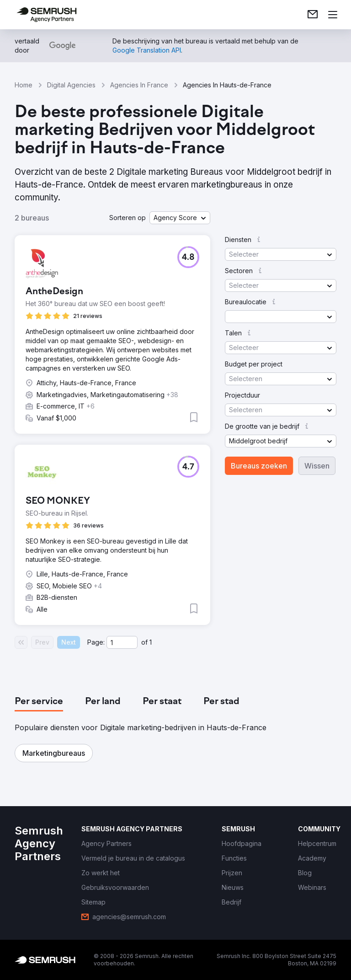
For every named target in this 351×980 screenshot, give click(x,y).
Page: (96, 642)
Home (24, 85)
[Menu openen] (333, 15)
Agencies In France (139, 85)
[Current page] (122, 642)
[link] (313, 15)
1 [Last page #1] (151, 642)
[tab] (39, 702)
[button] (180, 218)
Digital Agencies (71, 85)
